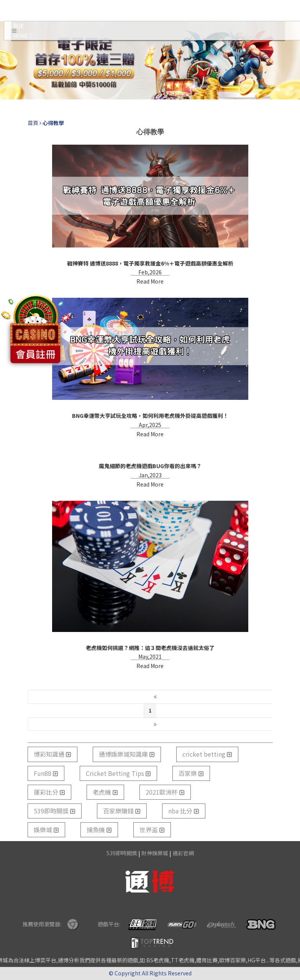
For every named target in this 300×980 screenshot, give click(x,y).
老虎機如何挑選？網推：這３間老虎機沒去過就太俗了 (150, 648)
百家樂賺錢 (122, 811)
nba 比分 (184, 811)
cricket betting (207, 754)
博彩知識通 (52, 754)
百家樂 (191, 773)
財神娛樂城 (155, 853)
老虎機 (105, 792)
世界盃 (152, 830)
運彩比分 (49, 792)
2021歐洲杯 (165, 792)
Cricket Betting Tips (118, 773)
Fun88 (46, 773)
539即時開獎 (55, 811)
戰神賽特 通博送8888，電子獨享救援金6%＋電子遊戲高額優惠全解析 (150, 263)
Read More (150, 281)
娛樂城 (46, 830)
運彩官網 (183, 853)
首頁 (33, 123)
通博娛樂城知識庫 (127, 754)
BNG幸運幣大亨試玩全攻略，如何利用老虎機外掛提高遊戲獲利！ (150, 416)
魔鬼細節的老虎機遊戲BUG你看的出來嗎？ (150, 466)
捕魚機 (99, 830)
